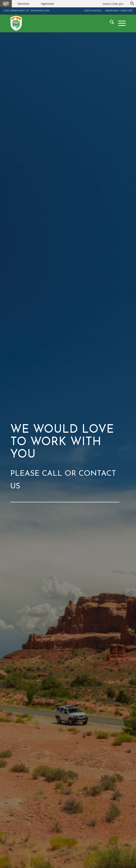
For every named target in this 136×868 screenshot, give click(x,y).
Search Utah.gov (113, 4)
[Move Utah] (57, 23)
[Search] (110, 23)
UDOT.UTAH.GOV (93, 11)
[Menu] (120, 23)
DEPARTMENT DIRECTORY (119, 11)
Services (23, 4)
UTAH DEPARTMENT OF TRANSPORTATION (27, 11)
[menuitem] (110, 23)
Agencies (47, 4)
